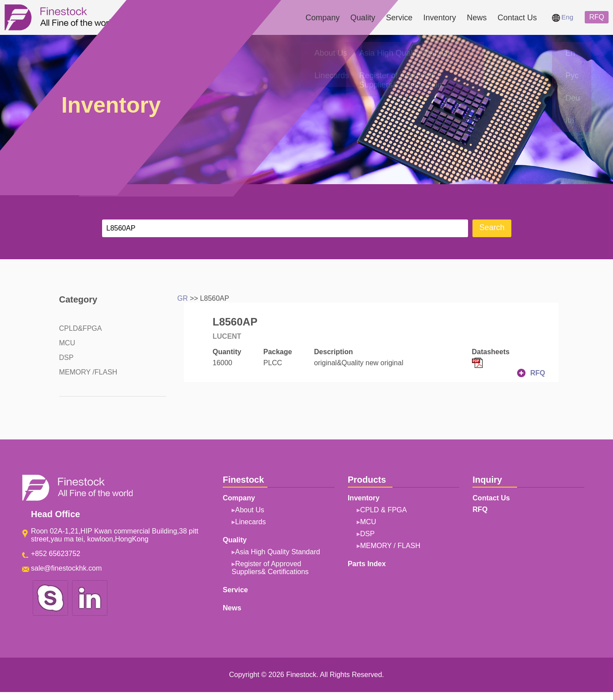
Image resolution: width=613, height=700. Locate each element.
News (477, 18)
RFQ (597, 17)
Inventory (440, 18)
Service (399, 18)
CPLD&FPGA (81, 328)
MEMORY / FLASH (390, 546)
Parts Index (367, 564)
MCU (67, 343)
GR (183, 298)
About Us (250, 510)
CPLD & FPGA (384, 510)
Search (492, 227)
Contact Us (517, 18)
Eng (563, 17)
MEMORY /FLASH (88, 372)
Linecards (250, 522)
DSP (67, 358)
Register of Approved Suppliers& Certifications (270, 568)
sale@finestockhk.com (66, 568)
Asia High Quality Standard (278, 552)
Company (322, 18)
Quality (363, 18)
